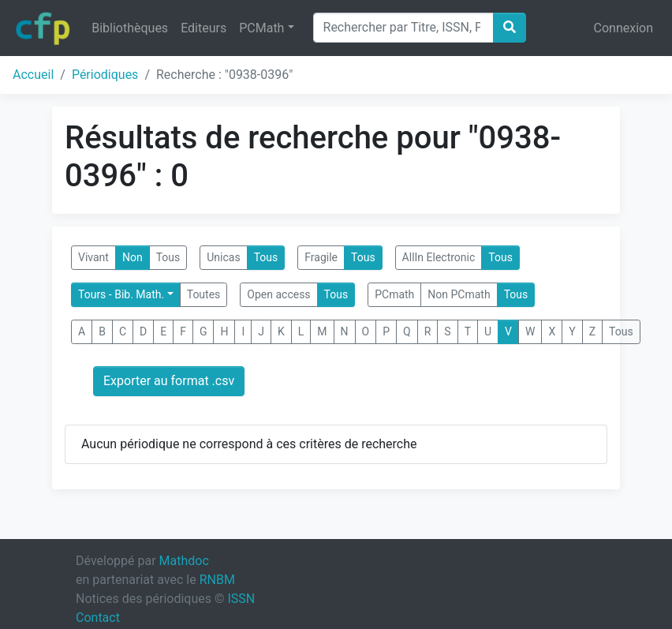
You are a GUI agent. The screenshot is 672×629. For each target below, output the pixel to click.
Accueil (33, 75)
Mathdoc (184, 561)
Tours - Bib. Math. (121, 294)
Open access (278, 294)
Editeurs (203, 28)
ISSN (241, 599)
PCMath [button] (261, 28)
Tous (168, 257)
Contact (98, 618)
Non (133, 257)
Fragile (321, 257)
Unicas (223, 257)
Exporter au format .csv (169, 381)
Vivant (93, 257)
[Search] (403, 28)
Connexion (623, 28)
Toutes (204, 294)
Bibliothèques (130, 28)
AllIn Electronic (439, 257)
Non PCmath (459, 294)
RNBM (217, 580)
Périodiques (105, 75)
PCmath (394, 294)
